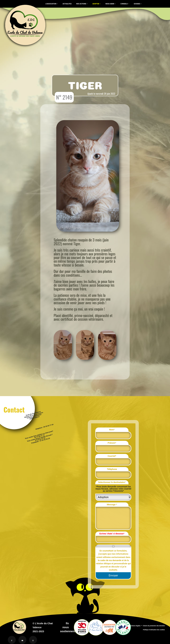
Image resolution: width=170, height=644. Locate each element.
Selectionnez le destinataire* (112, 482)
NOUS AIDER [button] (110, 4)
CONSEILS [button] (124, 4)
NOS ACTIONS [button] (82, 4)
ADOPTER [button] (96, 4)
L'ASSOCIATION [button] (51, 4)
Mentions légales (135, 626)
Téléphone (112, 469)
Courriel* (112, 456)
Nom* (112, 430)
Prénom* (112, 443)
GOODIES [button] (137, 4)
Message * (112, 505)
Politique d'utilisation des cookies (154, 630)
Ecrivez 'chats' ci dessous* (112, 534)
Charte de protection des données (154, 626)
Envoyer (113, 575)
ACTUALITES (67, 4)
